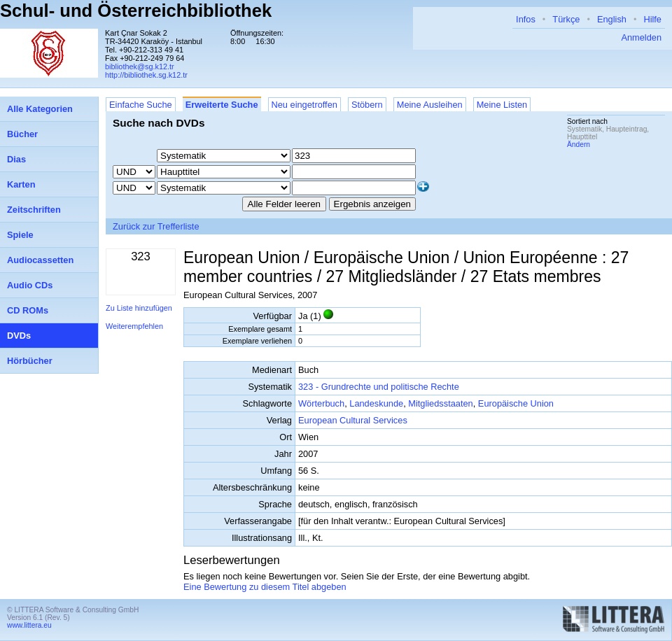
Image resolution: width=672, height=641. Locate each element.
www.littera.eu (29, 625)
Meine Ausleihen (430, 105)
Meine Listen (502, 105)
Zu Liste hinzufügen (139, 308)
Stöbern (367, 105)
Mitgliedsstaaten (440, 403)
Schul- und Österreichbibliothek (136, 10)
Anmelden (641, 37)
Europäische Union (516, 403)
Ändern (579, 145)
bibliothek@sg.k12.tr (140, 66)
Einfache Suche (141, 105)
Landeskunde (376, 403)
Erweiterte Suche (222, 105)
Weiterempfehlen (134, 326)
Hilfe (652, 19)
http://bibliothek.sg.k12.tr (146, 75)
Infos (526, 19)
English (612, 19)
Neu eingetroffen (304, 105)
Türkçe (566, 19)
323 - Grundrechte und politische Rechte (379, 387)
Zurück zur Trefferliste (156, 226)
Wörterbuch (321, 403)
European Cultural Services (353, 420)
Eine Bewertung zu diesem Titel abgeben (265, 587)
